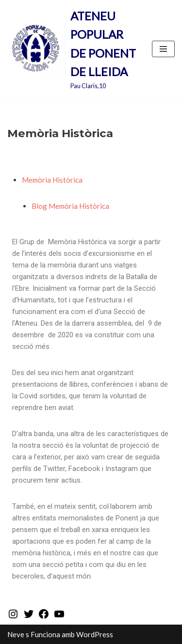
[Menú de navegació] (163, 49)
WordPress (95, 634)
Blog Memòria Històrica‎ (70, 206)
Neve (16, 634)
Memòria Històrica (52, 180)
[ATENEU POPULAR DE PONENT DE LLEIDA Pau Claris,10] (72, 49)
